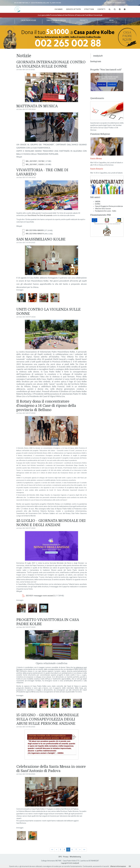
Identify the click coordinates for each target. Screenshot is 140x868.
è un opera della (70, 15)
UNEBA (98, 202)
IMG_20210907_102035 (33, 164)
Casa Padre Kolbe (28, 21)
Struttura (89, 9)
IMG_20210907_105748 (33, 161)
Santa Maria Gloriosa (56, 21)
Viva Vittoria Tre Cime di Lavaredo (40, 215)
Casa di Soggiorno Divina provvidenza (109, 206)
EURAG (98, 204)
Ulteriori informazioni (118, 866)
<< (52, 850)
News (111, 21)
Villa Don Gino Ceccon (103, 209)
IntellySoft (98, 56)
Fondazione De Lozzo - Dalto (106, 211)
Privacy (66, 857)
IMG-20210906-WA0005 (33, 230)
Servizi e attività (73, 9)
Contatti (101, 9)
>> (84, 850)
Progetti (84, 21)
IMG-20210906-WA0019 (33, 234)
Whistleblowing (75, 857)
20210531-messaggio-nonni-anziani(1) (39, 596)
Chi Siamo (59, 9)
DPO (60, 857)
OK (130, 866)
